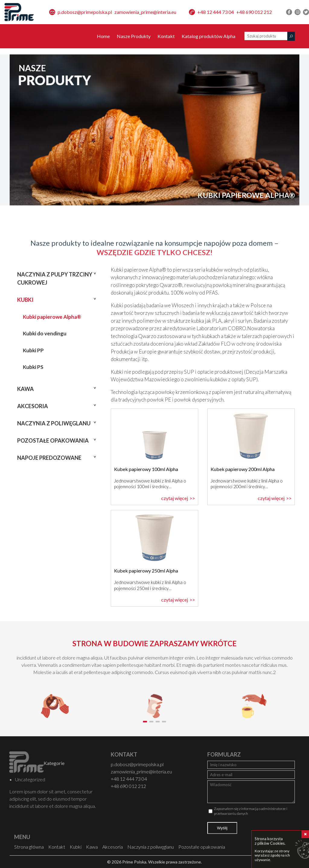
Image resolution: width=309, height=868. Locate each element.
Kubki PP (33, 350)
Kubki (25, 300)
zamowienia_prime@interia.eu (145, 12)
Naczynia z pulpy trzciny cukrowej (55, 278)
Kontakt (166, 36)
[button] (145, 722)
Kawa (25, 389)
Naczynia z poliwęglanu (54, 423)
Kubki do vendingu (45, 333)
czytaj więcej (175, 498)
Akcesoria (33, 406)
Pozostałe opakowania (53, 440)
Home (103, 36)
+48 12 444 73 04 (216, 12)
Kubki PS (33, 367)
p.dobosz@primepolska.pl (85, 12)
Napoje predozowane (49, 458)
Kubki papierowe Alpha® (52, 317)
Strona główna (29, 847)
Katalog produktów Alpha (209, 36)
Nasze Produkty (134, 36)
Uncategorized (19, 779)
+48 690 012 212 (254, 12)
